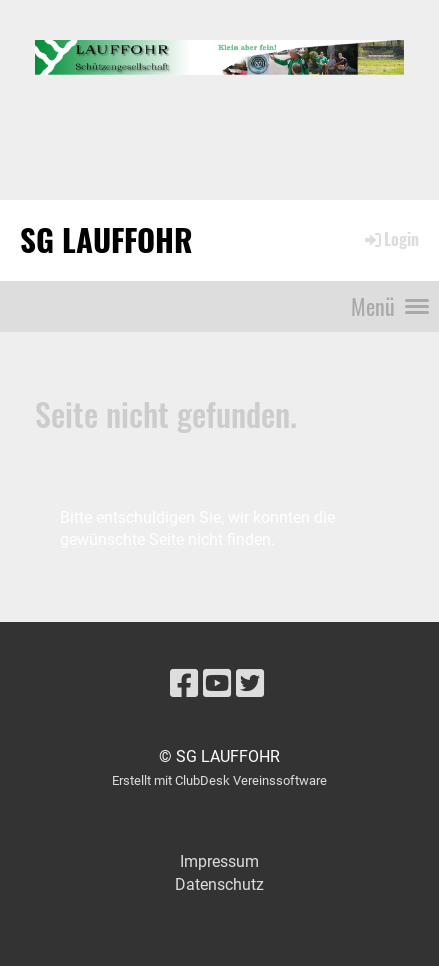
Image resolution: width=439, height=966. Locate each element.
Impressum (219, 861)
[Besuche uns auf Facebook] (184, 684)
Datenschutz (219, 884)
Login (390, 239)
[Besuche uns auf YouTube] (217, 684)
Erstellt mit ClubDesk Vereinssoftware (219, 780)
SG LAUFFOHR (106, 239)
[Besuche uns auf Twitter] (250, 684)
